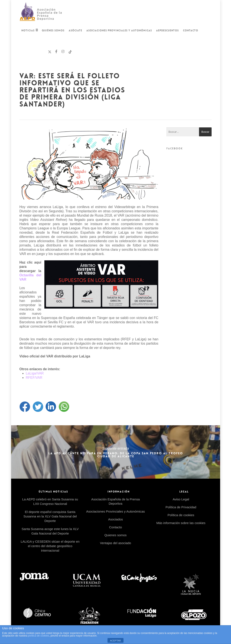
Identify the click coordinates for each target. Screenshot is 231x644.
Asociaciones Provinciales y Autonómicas (119, 31)
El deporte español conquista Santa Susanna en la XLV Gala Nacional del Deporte (50, 516)
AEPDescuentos (167, 31)
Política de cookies (181, 515)
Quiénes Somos (53, 31)
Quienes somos (115, 535)
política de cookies (38, 636)
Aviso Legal (181, 499)
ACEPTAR (115, 641)
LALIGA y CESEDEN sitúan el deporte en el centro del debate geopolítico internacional (50, 546)
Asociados (115, 519)
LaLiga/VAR (35, 373)
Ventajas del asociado (116, 543)
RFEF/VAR (34, 378)
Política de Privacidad (181, 507)
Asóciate (75, 31)
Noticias (30, 31)
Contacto (191, 31)
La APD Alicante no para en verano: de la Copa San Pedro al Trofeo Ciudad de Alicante (116, 452)
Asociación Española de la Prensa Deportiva (116, 501)
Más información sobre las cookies (181, 523)
